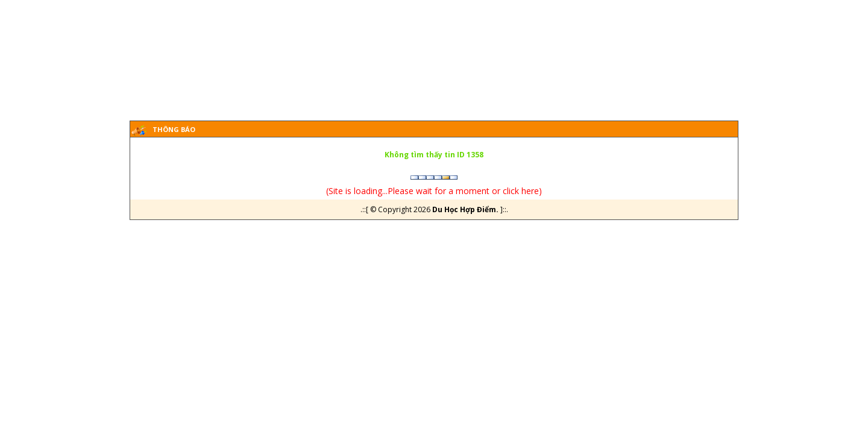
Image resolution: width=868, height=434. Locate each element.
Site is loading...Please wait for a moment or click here (434, 191)
